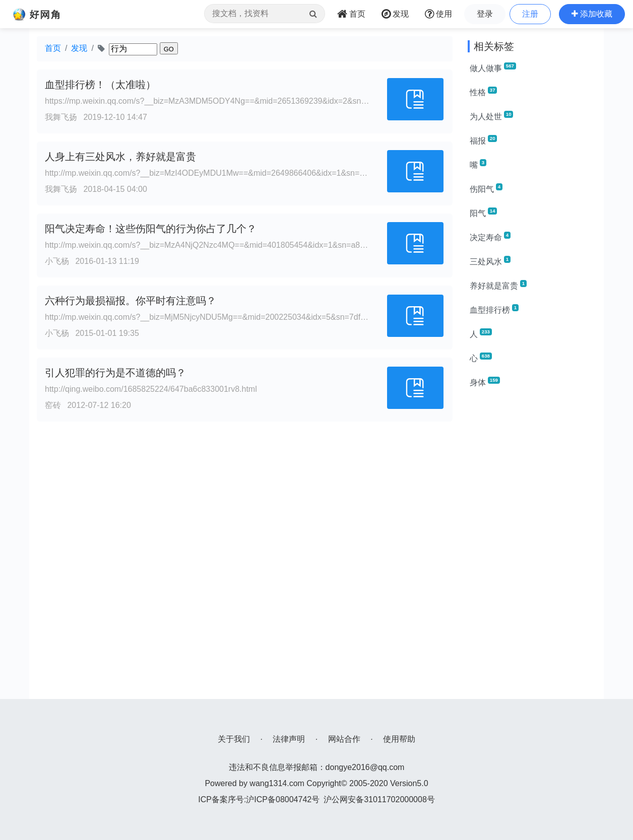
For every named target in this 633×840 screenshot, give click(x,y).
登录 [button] (485, 14)
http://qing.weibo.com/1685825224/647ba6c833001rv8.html (151, 389)
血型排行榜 (494, 309)
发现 (79, 48)
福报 (483, 140)
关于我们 (234, 739)
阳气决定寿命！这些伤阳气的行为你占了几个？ (151, 229)
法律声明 (289, 739)
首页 (53, 48)
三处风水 (490, 261)
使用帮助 (399, 739)
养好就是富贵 (498, 285)
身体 (485, 382)
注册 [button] (530, 14)
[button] (592, 14)
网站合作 (344, 739)
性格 (483, 92)
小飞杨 (57, 261)
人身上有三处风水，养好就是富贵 (120, 157)
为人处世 (491, 116)
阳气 (483, 213)
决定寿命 (490, 237)
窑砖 (53, 405)
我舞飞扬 (61, 117)
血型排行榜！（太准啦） (100, 85)
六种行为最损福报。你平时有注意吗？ (131, 301)
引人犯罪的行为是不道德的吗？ (115, 373)
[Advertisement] (532, 548)
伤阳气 (486, 188)
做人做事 (493, 67)
